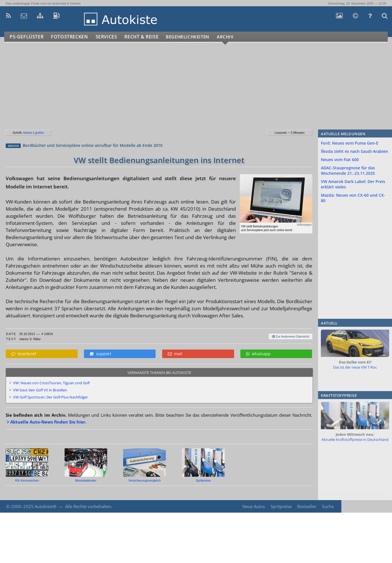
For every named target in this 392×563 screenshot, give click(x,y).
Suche (328, 506)
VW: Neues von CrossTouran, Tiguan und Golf (51, 383)
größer (40, 133)
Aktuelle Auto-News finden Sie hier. (48, 422)
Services (109, 37)
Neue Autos (254, 506)
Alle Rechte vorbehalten (88, 506)
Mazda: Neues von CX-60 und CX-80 (353, 198)
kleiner (28, 133)
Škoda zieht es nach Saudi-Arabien (354, 151)
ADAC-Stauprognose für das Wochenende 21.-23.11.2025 (348, 170)
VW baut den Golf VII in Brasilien (40, 390)
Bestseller (307, 506)
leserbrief (24, 354)
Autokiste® (46, 506)
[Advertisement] (170, 88)
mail (175, 354)
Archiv (236, 37)
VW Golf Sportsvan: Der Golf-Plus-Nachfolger (50, 397)
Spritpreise (281, 506)
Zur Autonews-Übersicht (291, 336)
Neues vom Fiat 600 (340, 160)
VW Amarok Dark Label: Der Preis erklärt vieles (353, 184)
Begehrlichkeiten (195, 37)
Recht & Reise (145, 37)
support (100, 354)
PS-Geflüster (27, 37)
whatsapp (258, 354)
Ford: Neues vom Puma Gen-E (350, 143)
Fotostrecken (71, 37)
